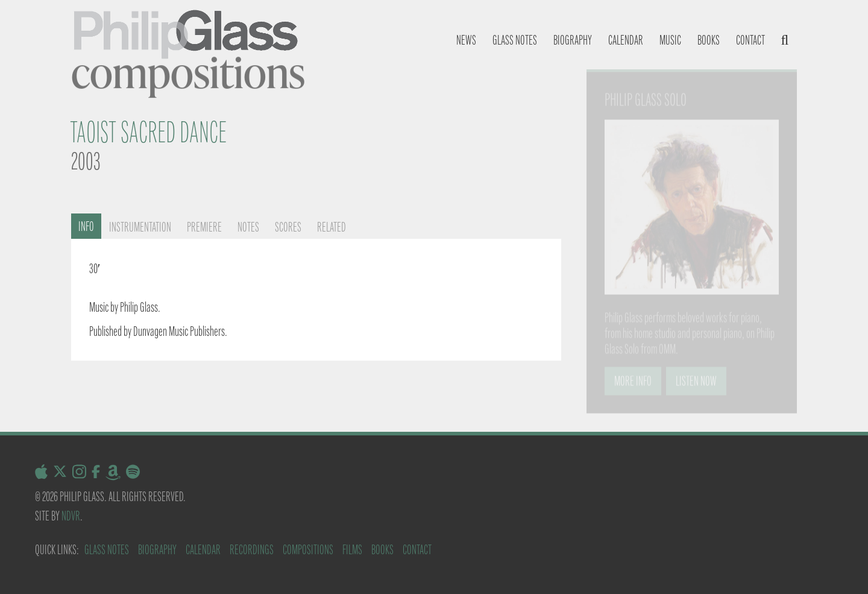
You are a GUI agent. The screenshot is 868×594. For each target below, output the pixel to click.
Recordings (252, 550)
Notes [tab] (248, 227)
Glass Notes (107, 550)
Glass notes (515, 40)
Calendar (626, 40)
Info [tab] (86, 226)
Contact (750, 40)
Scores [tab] (288, 227)
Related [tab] (332, 227)
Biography (573, 40)
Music (670, 40)
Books (709, 40)
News (466, 40)
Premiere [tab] (204, 227)
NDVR (71, 516)
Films (352, 550)
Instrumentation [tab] (140, 227)
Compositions (308, 550)
